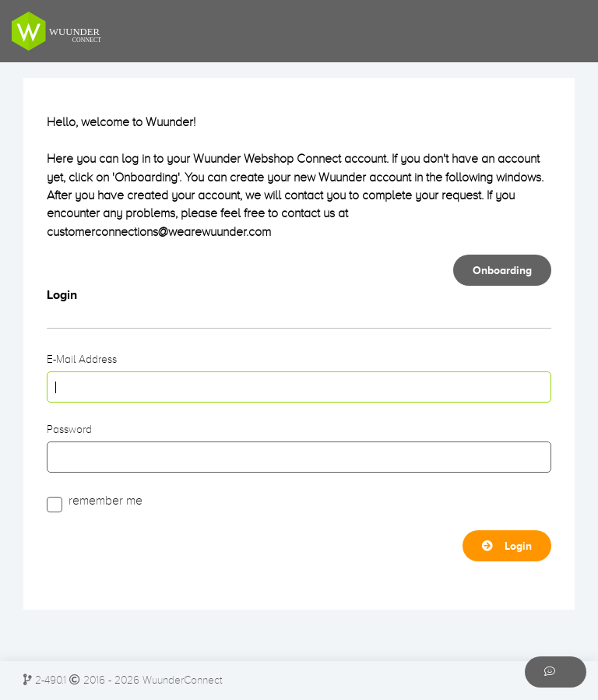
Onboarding (502, 270)
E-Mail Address (82, 359)
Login (507, 546)
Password (69, 429)
